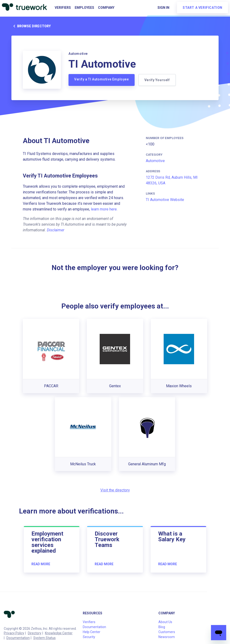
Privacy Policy (14, 633)
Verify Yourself (157, 80)
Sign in (163, 8)
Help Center (92, 632)
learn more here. (104, 209)
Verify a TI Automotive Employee (102, 79)
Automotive (155, 161)
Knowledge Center (59, 633)
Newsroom (167, 637)
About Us (165, 622)
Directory (35, 633)
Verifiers (63, 8)
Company (106, 8)
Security (89, 637)
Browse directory (31, 26)
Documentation (18, 638)
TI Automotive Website (165, 200)
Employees (84, 8)
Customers (167, 632)
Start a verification (203, 8)
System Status (44, 638)
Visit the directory (115, 490)
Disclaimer (56, 230)
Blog (162, 627)
